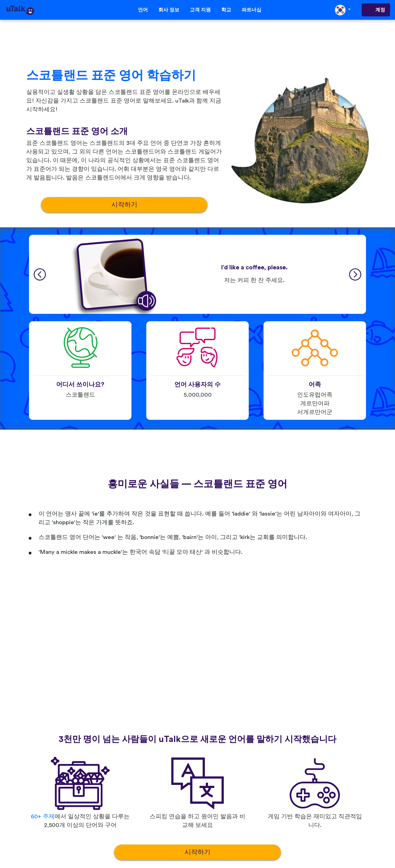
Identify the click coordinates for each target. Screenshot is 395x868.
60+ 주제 (43, 817)
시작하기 (124, 205)
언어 (143, 10)
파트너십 (252, 10)
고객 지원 (200, 10)
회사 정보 (169, 10)
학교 (226, 10)
